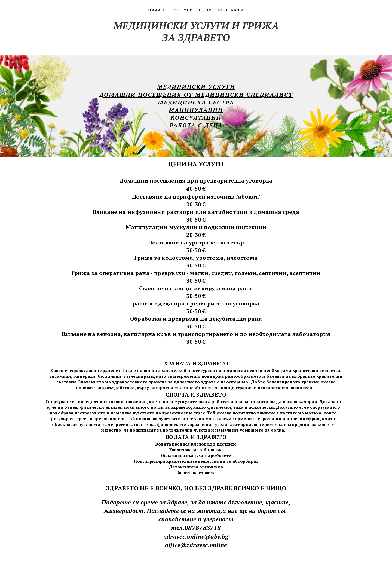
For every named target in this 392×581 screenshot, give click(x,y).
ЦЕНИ (206, 10)
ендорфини (297, 424)
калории (308, 401)
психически (261, 407)
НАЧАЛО (158, 10)
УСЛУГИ (183, 10)
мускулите (186, 401)
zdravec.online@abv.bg (196, 536)
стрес (199, 413)
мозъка (313, 413)
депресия (118, 424)
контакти (231, 10)
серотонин (270, 419)
